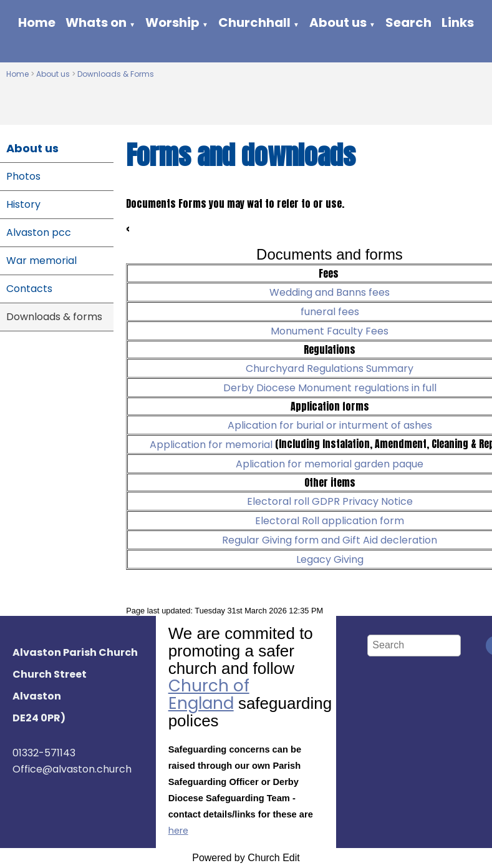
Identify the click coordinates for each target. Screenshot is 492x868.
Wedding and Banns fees (330, 292)
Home (37, 22)
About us (338, 22)
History (23, 204)
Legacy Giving (330, 559)
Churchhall (254, 22)
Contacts (29, 289)
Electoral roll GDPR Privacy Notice (330, 501)
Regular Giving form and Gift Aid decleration (330, 540)
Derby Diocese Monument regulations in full (330, 388)
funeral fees (330, 312)
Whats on (96, 22)
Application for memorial (212, 445)
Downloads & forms (54, 317)
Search (408, 22)
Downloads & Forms (116, 74)
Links (458, 22)
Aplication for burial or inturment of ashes (330, 425)
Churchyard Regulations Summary (330, 368)
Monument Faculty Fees (330, 331)
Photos (23, 176)
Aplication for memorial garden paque (330, 464)
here (178, 831)
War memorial (41, 261)
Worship (172, 22)
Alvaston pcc (39, 232)
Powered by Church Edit (246, 858)
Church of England (209, 695)
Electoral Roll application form (330, 521)
